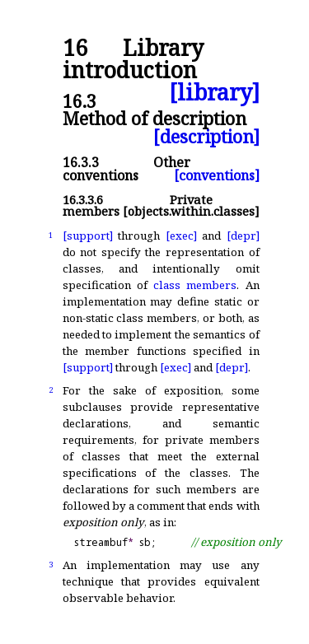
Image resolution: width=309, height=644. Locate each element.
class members (195, 285)
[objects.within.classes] (191, 211)
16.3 (80, 101)
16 (75, 48)
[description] (206, 136)
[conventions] (217, 175)
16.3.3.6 (83, 200)
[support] (88, 236)
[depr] (243, 236)
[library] (214, 93)
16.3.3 (81, 162)
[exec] (181, 236)
